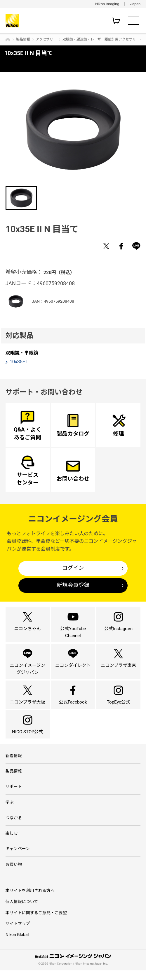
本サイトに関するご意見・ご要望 (36, 922)
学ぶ (10, 811)
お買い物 (14, 874)
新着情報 (14, 764)
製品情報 (23, 39)
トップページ (8, 40)
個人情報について (22, 911)
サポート (14, 795)
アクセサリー (46, 39)
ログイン (73, 568)
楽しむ (12, 842)
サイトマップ (18, 933)
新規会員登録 (73, 585)
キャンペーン (18, 858)
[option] (73, 129)
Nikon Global (17, 944)
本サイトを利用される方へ (30, 900)
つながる (14, 827)
